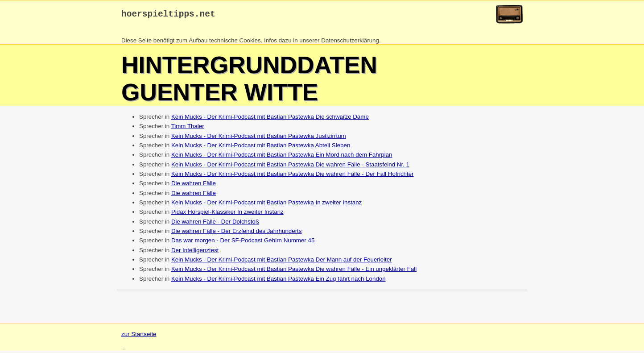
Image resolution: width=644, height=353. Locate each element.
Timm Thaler (188, 128)
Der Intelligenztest (195, 252)
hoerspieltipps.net (168, 15)
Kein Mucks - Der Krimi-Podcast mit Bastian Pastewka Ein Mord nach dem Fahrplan (282, 157)
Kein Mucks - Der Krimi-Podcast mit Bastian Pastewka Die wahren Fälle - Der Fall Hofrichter (293, 176)
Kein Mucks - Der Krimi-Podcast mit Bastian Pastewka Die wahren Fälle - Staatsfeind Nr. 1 (290, 167)
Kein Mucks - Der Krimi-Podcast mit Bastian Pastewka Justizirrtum (259, 138)
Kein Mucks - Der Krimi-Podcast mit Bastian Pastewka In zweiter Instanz (266, 205)
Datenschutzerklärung (350, 43)
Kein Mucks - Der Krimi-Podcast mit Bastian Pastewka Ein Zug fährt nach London (279, 281)
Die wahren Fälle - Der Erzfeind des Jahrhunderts (237, 233)
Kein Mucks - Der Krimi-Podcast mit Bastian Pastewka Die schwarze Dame (270, 119)
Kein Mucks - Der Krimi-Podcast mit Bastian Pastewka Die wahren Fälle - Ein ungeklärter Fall (294, 271)
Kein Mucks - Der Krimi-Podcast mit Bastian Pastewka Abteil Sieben (261, 147)
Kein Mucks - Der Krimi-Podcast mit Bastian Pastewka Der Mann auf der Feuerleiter (282, 262)
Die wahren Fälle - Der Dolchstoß (215, 224)
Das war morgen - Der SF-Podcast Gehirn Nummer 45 (243, 243)
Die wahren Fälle (194, 185)
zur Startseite (139, 336)
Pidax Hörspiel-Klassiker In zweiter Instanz (227, 214)
